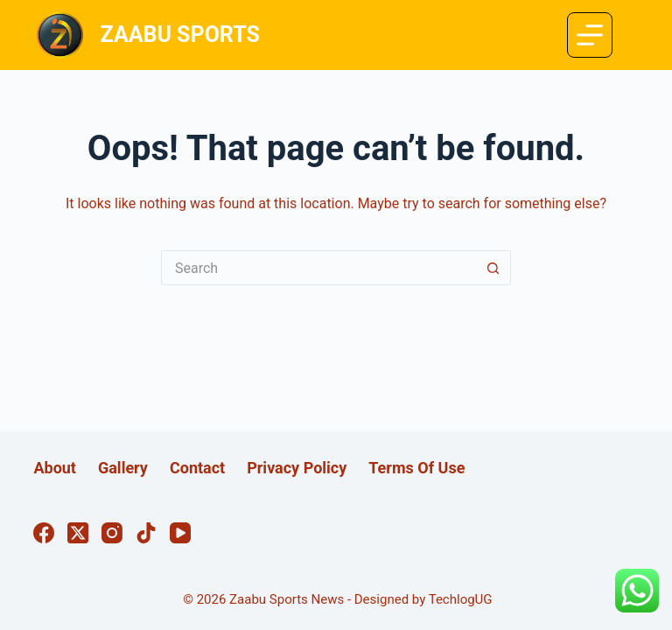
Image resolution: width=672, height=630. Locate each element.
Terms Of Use (416, 468)
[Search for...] (318, 268)
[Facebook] (44, 533)
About (55, 468)
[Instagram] (112, 533)
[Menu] (590, 35)
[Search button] (493, 268)
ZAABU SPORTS (180, 35)
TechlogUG (461, 599)
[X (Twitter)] (78, 533)
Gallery (123, 468)
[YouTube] (180, 533)
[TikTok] (146, 533)
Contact (197, 468)
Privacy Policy (297, 468)
